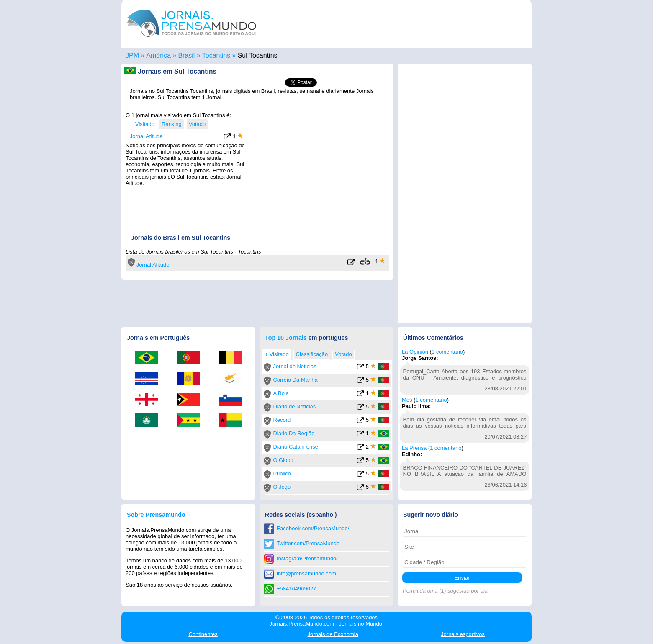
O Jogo (282, 487)
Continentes (203, 634)
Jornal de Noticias (294, 366)
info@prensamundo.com (306, 573)
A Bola (281, 393)
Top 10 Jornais (286, 338)
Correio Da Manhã (295, 380)
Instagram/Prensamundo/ (307, 558)
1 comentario (447, 352)
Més (407, 400)
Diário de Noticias (294, 407)
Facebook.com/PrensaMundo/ (313, 528)
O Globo (283, 460)
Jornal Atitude (146, 136)
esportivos (463, 634)
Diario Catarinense (296, 447)
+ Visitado (143, 124)
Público (282, 473)
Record (282, 420)
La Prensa (414, 448)
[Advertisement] (319, 164)
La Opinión (415, 352)
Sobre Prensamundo (156, 515)
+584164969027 (296, 589)
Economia (333, 634)
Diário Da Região (294, 433)
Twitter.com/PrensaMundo (308, 543)
